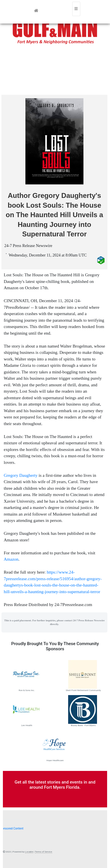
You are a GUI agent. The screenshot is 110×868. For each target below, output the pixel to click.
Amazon (11, 559)
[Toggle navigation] (76, 9)
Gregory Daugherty (21, 475)
